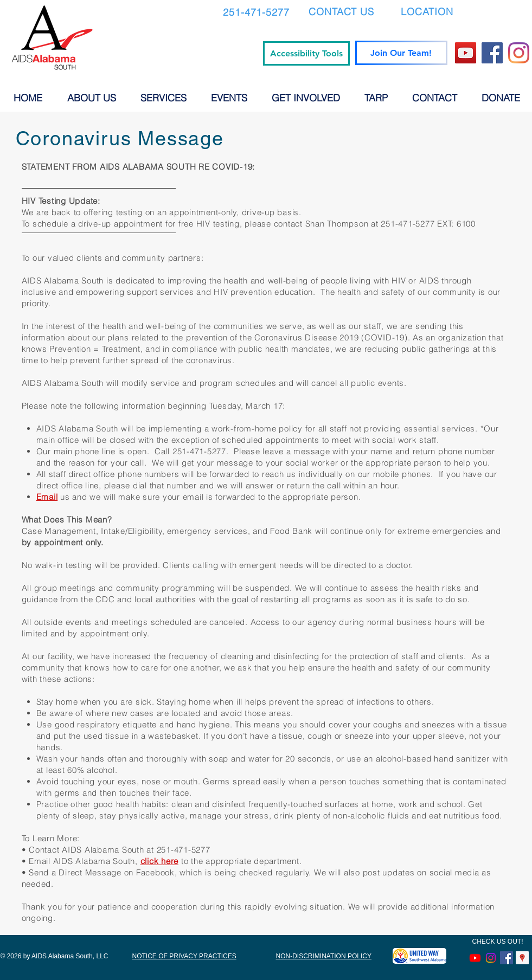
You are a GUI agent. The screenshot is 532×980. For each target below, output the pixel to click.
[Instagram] (519, 53)
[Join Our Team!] (401, 53)
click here (160, 861)
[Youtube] (475, 958)
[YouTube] (466, 53)
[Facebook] (492, 53)
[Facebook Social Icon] (507, 958)
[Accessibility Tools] (306, 53)
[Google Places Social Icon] (522, 958)
